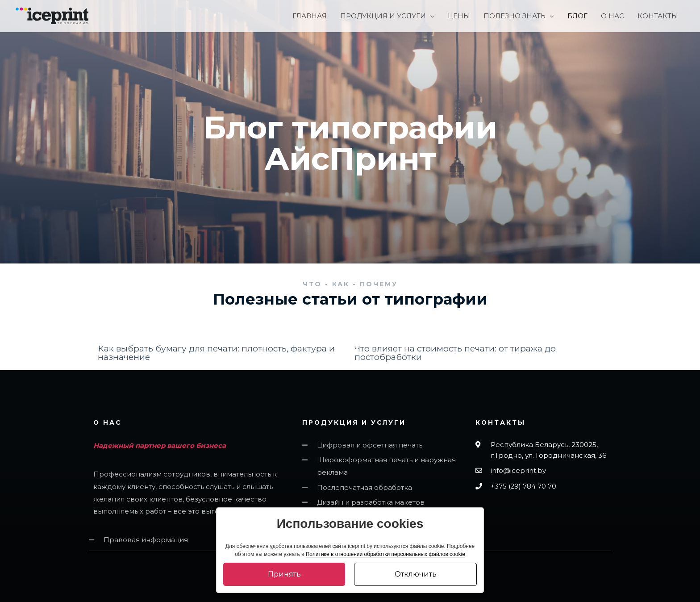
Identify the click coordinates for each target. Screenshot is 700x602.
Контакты (501, 422)
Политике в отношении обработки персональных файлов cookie (385, 554)
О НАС (108, 422)
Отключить (416, 574)
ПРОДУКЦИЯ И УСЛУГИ (355, 422)
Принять (284, 574)
